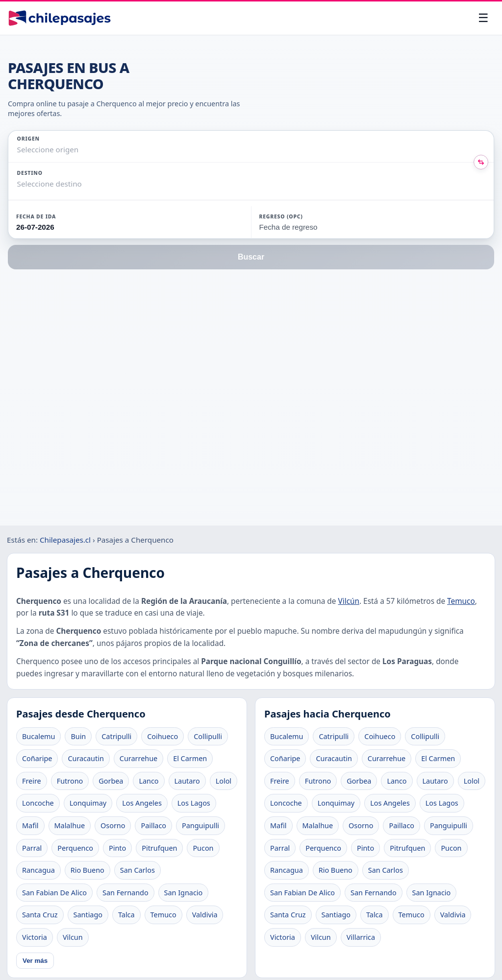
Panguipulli (201, 825)
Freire (32, 781)
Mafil (30, 825)
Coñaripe (37, 758)
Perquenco (75, 848)
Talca (126, 915)
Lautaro (187, 781)
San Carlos (138, 870)
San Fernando (125, 893)
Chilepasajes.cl (65, 540)
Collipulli (208, 736)
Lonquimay (88, 803)
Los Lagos (194, 803)
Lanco (149, 781)
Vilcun (73, 937)
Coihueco (163, 736)
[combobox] (18, 150)
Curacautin (86, 758)
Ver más (35, 961)
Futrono (70, 781)
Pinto (117, 848)
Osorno (113, 825)
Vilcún (349, 601)
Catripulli (116, 736)
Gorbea (111, 781)
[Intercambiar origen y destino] (481, 162)
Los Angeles (142, 803)
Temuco (461, 601)
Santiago (88, 915)
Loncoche (38, 803)
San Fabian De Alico (54, 893)
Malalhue (70, 825)
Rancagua (38, 870)
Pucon (203, 848)
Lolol (224, 781)
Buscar (251, 257)
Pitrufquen (159, 848)
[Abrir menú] (483, 18)
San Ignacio (184, 893)
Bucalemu (38, 736)
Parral (32, 848)
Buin (78, 736)
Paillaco (153, 825)
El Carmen (190, 758)
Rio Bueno (88, 870)
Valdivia (205, 915)
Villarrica (361, 937)
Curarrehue (138, 758)
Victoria (35, 937)
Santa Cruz (40, 915)
